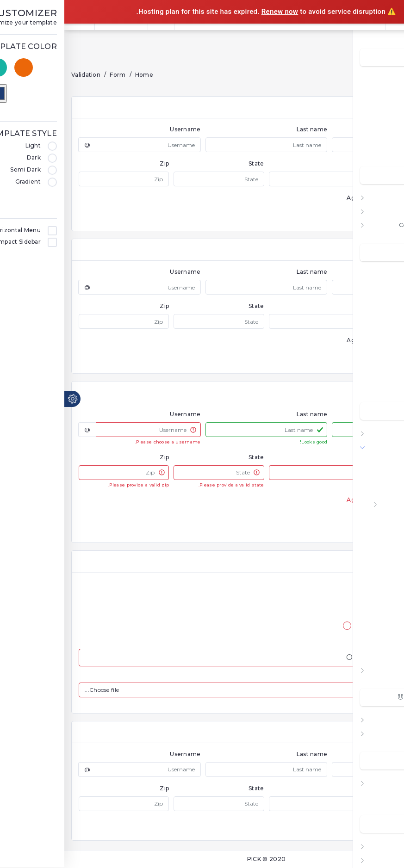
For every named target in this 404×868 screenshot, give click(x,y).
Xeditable (381, 640)
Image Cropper (373, 599)
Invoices (377, 384)
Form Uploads (374, 545)
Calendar (376, 274)
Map (384, 846)
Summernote (376, 654)
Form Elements (372, 504)
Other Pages (370, 783)
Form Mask (379, 559)
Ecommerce (371, 148)
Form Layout (376, 477)
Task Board (372, 356)
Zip (100, 163)
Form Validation (372, 490)
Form (382, 447)
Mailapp (378, 315)
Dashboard (373, 79)
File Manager (370, 329)
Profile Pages (369, 797)
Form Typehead (371, 627)
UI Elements (371, 719)
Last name (248, 129)
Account (377, 93)
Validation (22, 75)
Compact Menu (366, 225)
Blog (383, 860)
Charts (380, 433)
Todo (382, 302)
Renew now (216, 12)
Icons (382, 733)
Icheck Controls (372, 586)
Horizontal (374, 197)
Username (121, 129)
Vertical (378, 211)
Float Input (379, 517)
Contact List (371, 342)
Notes (380, 370)
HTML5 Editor (374, 613)
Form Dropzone (371, 572)
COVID (380, 120)
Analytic (378, 107)
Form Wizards (374, 531)
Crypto (380, 134)
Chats (381, 288)
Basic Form (379, 463)
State (192, 163)
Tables (379, 670)
